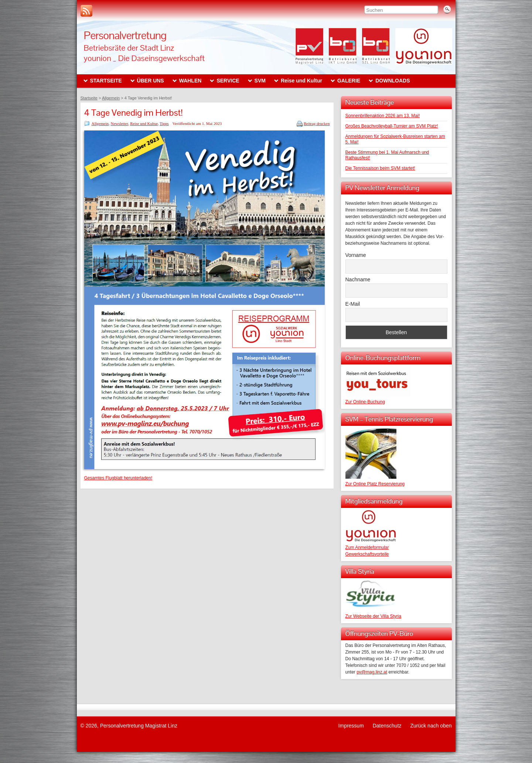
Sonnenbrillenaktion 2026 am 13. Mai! (383, 116)
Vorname (356, 255)
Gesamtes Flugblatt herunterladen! (118, 478)
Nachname (358, 279)
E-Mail (353, 304)
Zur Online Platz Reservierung (375, 484)
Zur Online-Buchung (365, 402)
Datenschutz (387, 726)
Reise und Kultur (144, 123)
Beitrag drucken (317, 123)
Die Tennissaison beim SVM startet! (380, 168)
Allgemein (100, 123)
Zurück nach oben (431, 726)
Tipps (164, 123)
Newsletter (119, 123)
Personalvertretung (125, 35)
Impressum (351, 726)
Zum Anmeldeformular (367, 547)
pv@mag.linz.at (372, 672)
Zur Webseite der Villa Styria (374, 616)
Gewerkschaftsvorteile (367, 554)
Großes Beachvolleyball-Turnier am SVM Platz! (392, 126)
